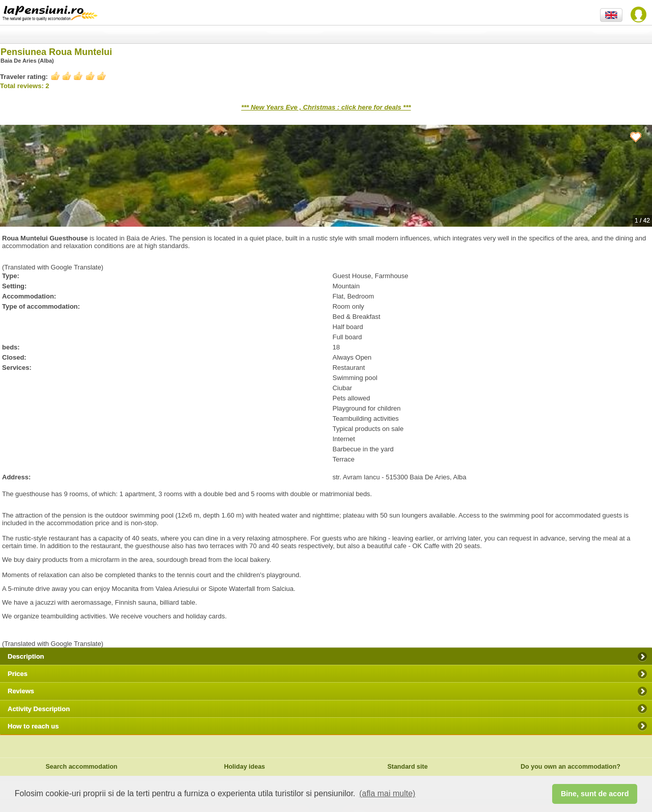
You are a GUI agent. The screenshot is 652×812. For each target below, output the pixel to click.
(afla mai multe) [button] (387, 793)
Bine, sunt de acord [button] (595, 794)
